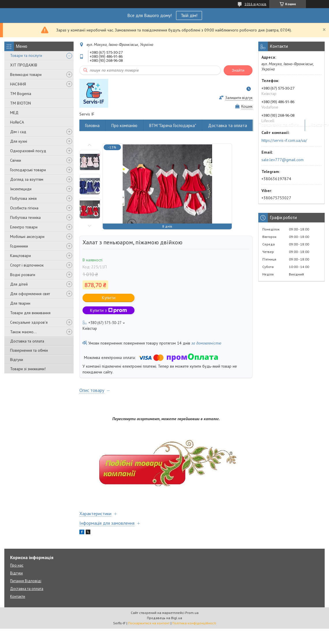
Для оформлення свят (30, 294)
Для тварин (20, 303)
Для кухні (19, 141)
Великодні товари (26, 75)
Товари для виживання (30, 313)
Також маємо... (23, 332)
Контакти (18, 596)
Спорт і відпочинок (27, 265)
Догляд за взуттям (27, 179)
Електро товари (24, 227)
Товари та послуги (26, 55)
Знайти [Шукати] (238, 70)
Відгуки (17, 360)
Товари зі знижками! (28, 369)
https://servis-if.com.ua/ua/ (284, 140)
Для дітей (19, 284)
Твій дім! (189, 15)
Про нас (17, 565)
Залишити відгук (239, 98)
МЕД (14, 113)
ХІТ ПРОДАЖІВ (24, 65)
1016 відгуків (255, 4)
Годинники (19, 246)
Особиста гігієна (24, 208)
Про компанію (124, 125)
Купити (109, 298)
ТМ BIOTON (20, 103)
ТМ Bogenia (21, 94)
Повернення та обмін (29, 350)
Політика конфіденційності (194, 623)
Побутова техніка (25, 217)
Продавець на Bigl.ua (164, 618)
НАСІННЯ (18, 84)
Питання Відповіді (26, 581)
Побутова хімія (23, 198)
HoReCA (17, 122)
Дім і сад (18, 132)
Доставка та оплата (27, 341)
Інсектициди (21, 189)
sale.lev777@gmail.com (283, 160)
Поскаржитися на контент (149, 623)
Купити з (109, 310)
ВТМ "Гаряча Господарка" (173, 125)
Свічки (16, 160)
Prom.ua (192, 613)
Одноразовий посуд (28, 151)
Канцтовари (20, 256)
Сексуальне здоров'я (29, 322)
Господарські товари (28, 170)
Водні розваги (23, 275)
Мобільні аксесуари (27, 237)
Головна (92, 125)
